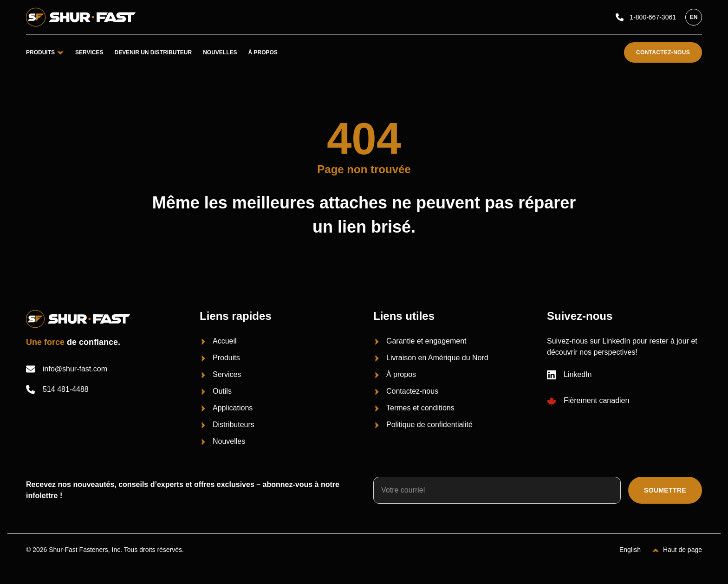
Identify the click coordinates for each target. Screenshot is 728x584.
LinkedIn (569, 375)
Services (89, 52)
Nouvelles (220, 52)
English (630, 550)
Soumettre (665, 490)
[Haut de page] (677, 550)
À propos (263, 52)
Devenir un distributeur (153, 52)
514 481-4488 (57, 389)
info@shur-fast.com (67, 369)
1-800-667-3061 (646, 17)
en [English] (694, 17)
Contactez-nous (663, 52)
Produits (45, 52)
